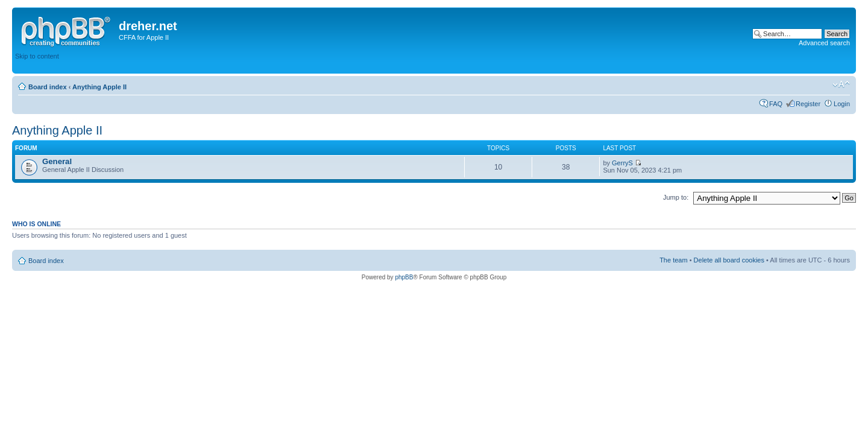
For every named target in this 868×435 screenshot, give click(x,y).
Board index (48, 87)
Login (842, 104)
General (57, 161)
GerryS (622, 163)
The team (673, 260)
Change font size (841, 84)
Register (808, 104)
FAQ (776, 104)
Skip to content (37, 56)
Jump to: (676, 197)
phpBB (404, 277)
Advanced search (824, 43)
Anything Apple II (99, 87)
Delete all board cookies (729, 260)
